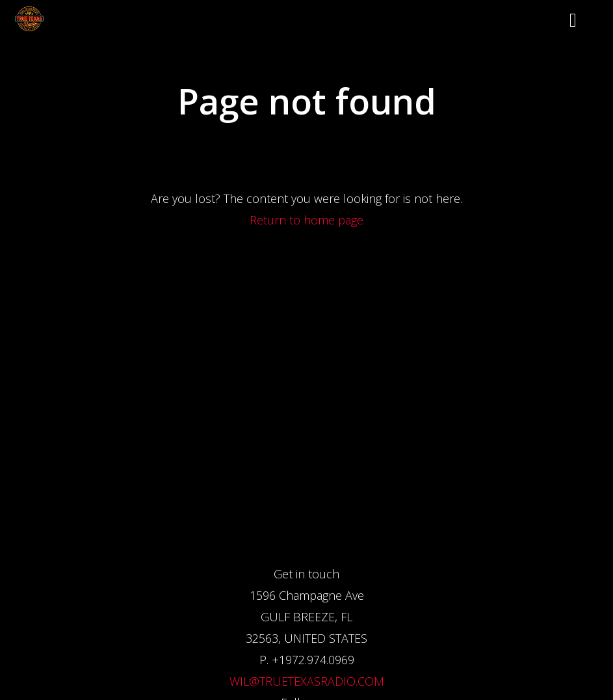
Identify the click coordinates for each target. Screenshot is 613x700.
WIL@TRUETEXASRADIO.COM (307, 681)
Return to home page (306, 220)
